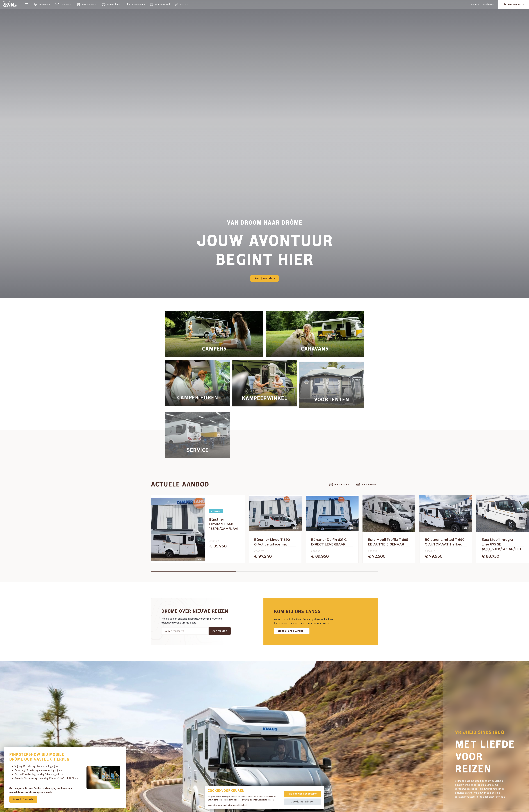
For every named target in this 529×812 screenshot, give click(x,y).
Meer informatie (23, 799)
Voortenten (136, 4)
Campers (63, 4)
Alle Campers (340, 485)
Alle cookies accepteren (303, 794)
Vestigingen (489, 4)
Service (182, 4)
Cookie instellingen (303, 802)
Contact (475, 4)
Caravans (42, 4)
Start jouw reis (265, 278)
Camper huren (111, 4)
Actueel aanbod (514, 4)
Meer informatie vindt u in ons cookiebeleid (227, 805)
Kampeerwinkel (160, 4)
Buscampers (86, 4)
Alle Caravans (367, 485)
